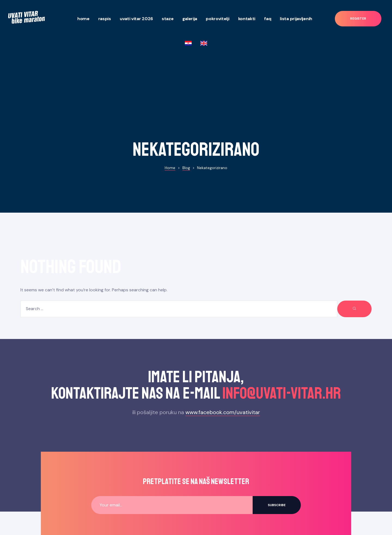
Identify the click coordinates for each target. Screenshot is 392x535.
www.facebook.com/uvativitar (223, 341)
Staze (168, 19)
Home (83, 19)
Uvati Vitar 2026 (136, 19)
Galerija (190, 19)
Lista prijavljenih (296, 19)
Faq (268, 19)
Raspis (105, 19)
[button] (358, 19)
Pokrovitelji (218, 19)
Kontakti (247, 19)
